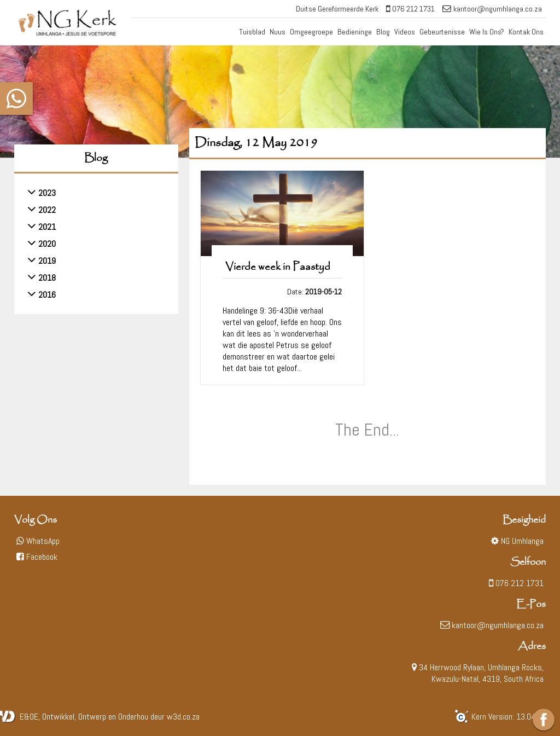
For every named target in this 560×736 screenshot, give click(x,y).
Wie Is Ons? (487, 32)
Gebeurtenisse (442, 32)
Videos (405, 32)
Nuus (278, 32)
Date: (314, 292)
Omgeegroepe (311, 32)
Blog (383, 32)
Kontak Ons (526, 32)
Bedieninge (355, 32)
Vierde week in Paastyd (278, 267)
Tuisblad (252, 32)
